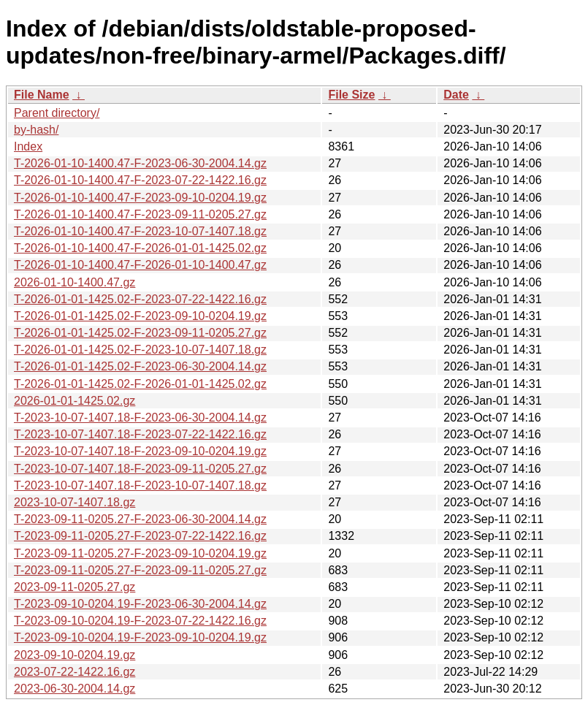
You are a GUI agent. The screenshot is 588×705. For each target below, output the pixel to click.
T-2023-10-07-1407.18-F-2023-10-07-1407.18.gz (140, 485)
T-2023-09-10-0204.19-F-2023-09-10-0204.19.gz (140, 637)
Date (456, 95)
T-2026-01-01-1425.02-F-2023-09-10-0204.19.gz (140, 316)
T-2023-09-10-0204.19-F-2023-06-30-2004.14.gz (140, 604)
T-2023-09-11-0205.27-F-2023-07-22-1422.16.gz (140, 536)
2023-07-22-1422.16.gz (75, 672)
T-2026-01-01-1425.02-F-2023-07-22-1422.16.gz (140, 299)
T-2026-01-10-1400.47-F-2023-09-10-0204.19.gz (140, 198)
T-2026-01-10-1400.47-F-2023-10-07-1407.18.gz (140, 231)
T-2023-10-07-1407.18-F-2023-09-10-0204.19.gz (140, 451)
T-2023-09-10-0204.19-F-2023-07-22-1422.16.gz (140, 621)
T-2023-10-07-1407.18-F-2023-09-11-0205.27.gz (140, 469)
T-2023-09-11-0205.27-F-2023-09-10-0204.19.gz (140, 553)
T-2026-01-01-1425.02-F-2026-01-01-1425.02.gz (140, 384)
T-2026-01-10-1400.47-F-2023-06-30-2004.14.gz (140, 163)
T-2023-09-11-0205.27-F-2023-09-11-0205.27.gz (140, 570)
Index (28, 146)
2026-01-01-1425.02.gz (75, 401)
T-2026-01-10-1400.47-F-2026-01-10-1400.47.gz (140, 265)
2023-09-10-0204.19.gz (75, 655)
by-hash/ (36, 130)
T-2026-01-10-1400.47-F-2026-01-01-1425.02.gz (140, 248)
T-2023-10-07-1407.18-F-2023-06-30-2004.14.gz (140, 418)
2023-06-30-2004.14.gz (75, 689)
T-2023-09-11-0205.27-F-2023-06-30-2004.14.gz (140, 519)
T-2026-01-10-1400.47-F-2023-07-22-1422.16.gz (140, 180)
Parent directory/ (57, 113)
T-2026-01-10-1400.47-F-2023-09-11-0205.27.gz (140, 214)
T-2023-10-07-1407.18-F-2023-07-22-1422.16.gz (140, 434)
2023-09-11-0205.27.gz (75, 587)
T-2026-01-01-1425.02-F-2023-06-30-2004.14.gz (140, 366)
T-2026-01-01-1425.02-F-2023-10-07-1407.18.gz (140, 350)
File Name (42, 95)
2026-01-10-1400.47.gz (75, 282)
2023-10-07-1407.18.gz (75, 502)
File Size (351, 95)
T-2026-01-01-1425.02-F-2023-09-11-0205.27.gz (140, 333)
